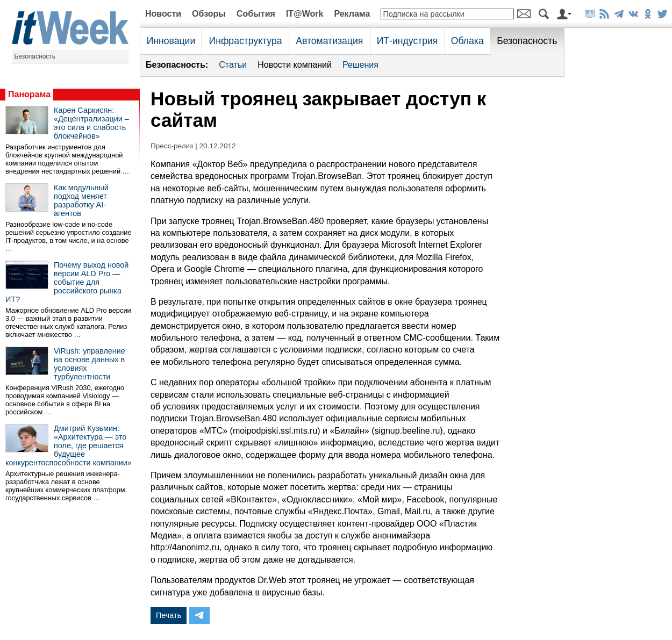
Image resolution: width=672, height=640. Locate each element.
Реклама (352, 14)
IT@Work (305, 14)
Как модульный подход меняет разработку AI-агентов (81, 200)
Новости (163, 14)
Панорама (29, 94)
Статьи (233, 65)
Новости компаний (295, 65)
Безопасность (35, 56)
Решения (360, 65)
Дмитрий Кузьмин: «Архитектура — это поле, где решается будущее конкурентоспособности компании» (69, 445)
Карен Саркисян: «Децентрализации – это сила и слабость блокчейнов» (91, 123)
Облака (467, 41)
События (256, 14)
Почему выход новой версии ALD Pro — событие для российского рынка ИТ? (67, 282)
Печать (169, 615)
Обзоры (209, 14)
